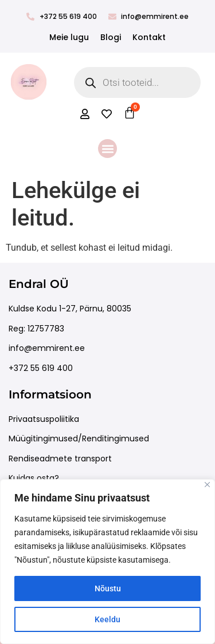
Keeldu (107, 619)
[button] (107, 149)
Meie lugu (69, 37)
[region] (107, 562)
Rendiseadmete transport (60, 459)
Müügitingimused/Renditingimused (79, 438)
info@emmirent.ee (47, 348)
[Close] (207, 485)
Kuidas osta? (34, 478)
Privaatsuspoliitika (44, 419)
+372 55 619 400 (41, 368)
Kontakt (149, 37)
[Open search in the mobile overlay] (138, 82)
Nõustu (108, 588)
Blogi (111, 37)
